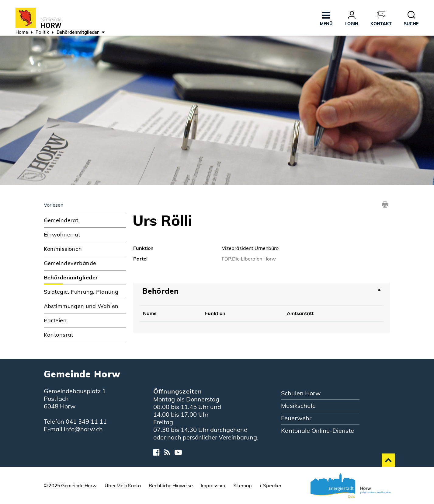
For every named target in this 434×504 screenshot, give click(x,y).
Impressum (213, 485)
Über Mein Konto (123, 485)
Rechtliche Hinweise (171, 485)
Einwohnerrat (62, 235)
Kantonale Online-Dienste (318, 430)
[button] (42, 33)
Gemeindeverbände (70, 263)
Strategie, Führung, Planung (81, 292)
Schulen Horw (301, 393)
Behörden (161, 291)
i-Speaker (271, 485)
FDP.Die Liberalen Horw (249, 259)
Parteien (55, 320)
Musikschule (298, 406)
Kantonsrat (59, 335)
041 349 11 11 (86, 421)
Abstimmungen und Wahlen (81, 306)
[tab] (262, 291)
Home (22, 32)
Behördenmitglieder (85, 277)
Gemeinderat (61, 220)
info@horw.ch (83, 429)
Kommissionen (63, 249)
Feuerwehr (296, 418)
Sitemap (243, 485)
